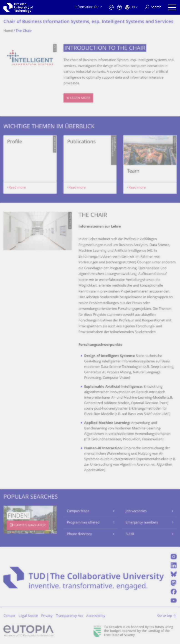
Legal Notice (28, 616)
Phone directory (79, 534)
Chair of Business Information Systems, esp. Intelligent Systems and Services (88, 22)
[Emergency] (111, 7)
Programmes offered (83, 523)
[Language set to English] (131, 7)
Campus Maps (78, 511)
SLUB (130, 534)
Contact (9, 616)
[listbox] (90, 164)
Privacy (47, 616)
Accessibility (96, 616)
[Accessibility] (119, 7)
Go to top (165, 616)
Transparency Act (69, 616)
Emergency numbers (142, 523)
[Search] (153, 7)
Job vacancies (136, 511)
